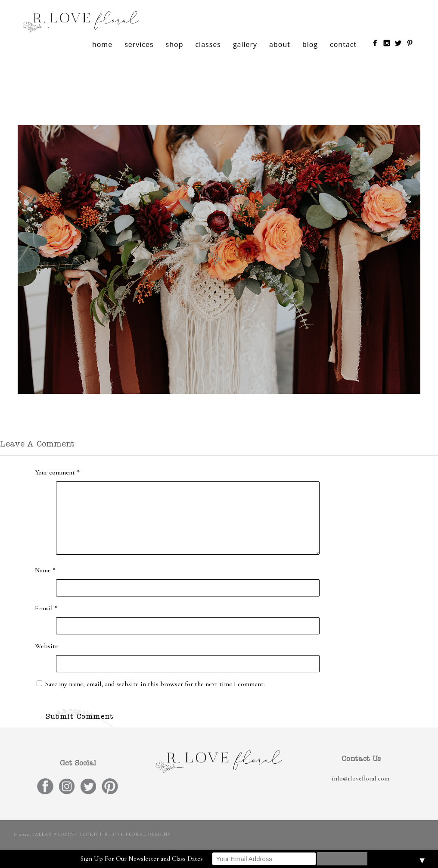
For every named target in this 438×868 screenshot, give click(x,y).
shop (175, 44)
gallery (245, 44)
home (102, 44)
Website (47, 646)
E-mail (46, 608)
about (280, 44)
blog (310, 44)
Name (45, 570)
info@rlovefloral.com (360, 778)
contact (343, 44)
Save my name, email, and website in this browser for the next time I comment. (155, 684)
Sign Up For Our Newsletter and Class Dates (142, 859)
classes (208, 44)
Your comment (57, 472)
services (139, 44)
